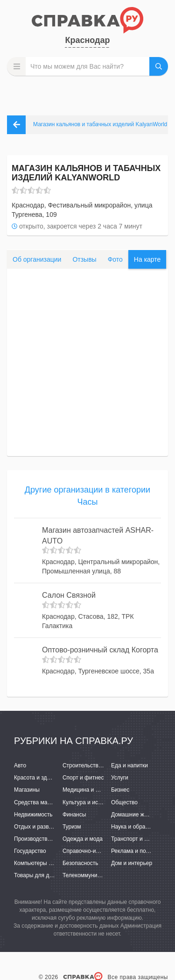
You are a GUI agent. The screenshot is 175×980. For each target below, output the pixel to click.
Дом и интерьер (132, 863)
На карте (147, 259)
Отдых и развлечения (42, 827)
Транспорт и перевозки (141, 839)
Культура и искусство (90, 802)
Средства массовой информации (57, 802)
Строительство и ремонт (94, 765)
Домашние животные (139, 815)
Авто (20, 765)
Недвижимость (33, 815)
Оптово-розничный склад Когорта (100, 650)
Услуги (120, 778)
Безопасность (80, 863)
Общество (124, 802)
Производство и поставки (47, 839)
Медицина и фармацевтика (98, 790)
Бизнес (120, 790)
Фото (115, 259)
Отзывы (84, 259)
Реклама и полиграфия (141, 851)
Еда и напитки (129, 765)
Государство (30, 851)
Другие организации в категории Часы (87, 496)
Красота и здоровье (40, 778)
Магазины (27, 790)
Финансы (74, 815)
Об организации (37, 259)
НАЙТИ (159, 66)
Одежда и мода (83, 839)
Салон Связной (69, 595)
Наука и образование (139, 827)
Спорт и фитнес (83, 778)
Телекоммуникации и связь (98, 875)
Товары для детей (37, 875)
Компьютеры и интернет (45, 863)
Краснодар (87, 40)
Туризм (72, 827)
